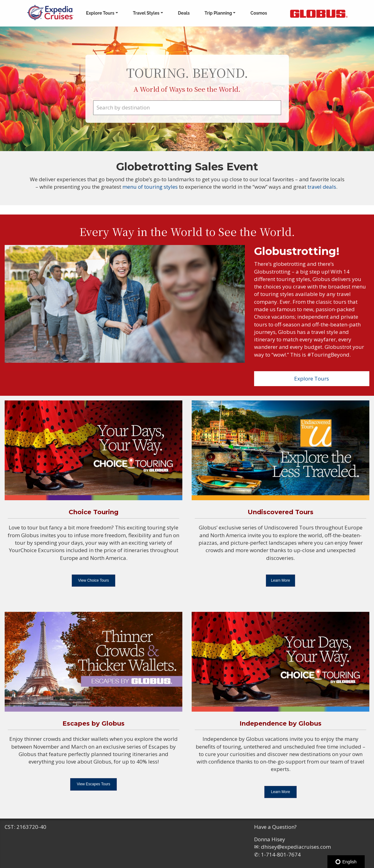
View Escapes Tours (93, 784)
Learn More (280, 580)
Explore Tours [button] (100, 13)
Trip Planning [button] (218, 13)
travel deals (322, 187)
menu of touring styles (151, 187)
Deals (184, 13)
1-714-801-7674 (281, 854)
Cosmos (259, 13)
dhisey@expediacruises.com (296, 847)
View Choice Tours (94, 580)
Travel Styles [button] (146, 13)
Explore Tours (312, 379)
